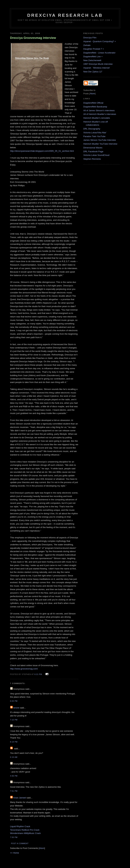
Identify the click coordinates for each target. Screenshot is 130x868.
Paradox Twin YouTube (94, 136)
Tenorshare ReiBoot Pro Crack (25, 830)
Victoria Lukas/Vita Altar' (95, 133)
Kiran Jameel (20, 798)
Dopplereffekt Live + (93, 57)
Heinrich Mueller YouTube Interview (100, 144)
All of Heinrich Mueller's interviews (100, 114)
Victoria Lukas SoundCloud (96, 155)
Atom (42, 848)
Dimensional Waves (93, 148)
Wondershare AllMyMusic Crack (25, 833)
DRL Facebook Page (93, 151)
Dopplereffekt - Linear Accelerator (99, 53)
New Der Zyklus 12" (93, 72)
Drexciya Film (90, 38)
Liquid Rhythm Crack (20, 826)
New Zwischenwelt (92, 60)
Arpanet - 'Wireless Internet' (97, 68)
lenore (16, 708)
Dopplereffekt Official (93, 103)
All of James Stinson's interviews (99, 110)
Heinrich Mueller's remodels (97, 118)
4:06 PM (14, 776)
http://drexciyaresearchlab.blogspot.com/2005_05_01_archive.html (42, 151)
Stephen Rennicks (92, 159)
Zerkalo (87, 45)
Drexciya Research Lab (65, 15)
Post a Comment (20, 844)
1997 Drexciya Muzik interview (98, 64)
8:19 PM (14, 742)
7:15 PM (14, 720)
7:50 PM (14, 837)
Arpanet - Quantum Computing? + (100, 41)
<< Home (15, 853)
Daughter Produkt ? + (94, 49)
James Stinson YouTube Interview (100, 140)
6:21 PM (39, 674)
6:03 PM (14, 701)
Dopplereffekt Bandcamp (95, 107)
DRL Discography (92, 129)
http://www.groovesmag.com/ (24, 669)
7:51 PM (14, 791)
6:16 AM (14, 757)
